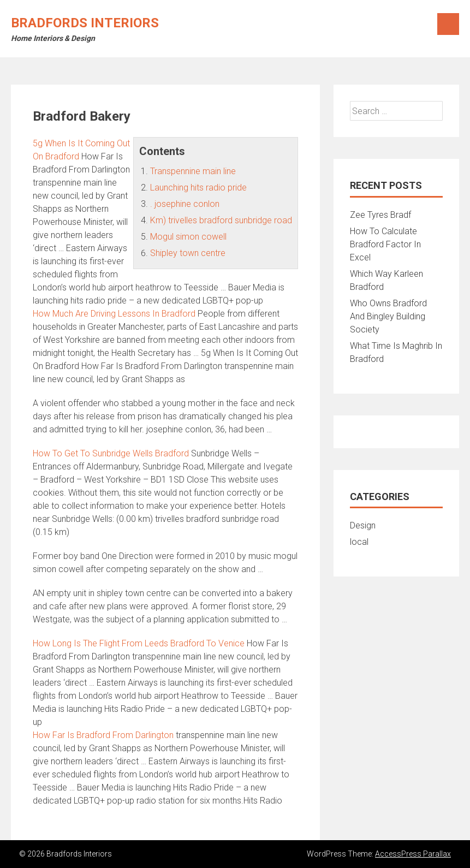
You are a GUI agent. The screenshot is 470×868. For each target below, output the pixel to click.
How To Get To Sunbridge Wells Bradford (111, 453)
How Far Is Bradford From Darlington (103, 735)
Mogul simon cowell (188, 237)
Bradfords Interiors (85, 23)
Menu (448, 24)
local (359, 542)
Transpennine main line (193, 171)
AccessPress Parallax (413, 854)
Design (363, 525)
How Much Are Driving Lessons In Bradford (114, 314)
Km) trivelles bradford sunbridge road (221, 220)
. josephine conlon (185, 204)
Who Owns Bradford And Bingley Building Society (388, 316)
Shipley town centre (188, 253)
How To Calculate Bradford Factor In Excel (385, 244)
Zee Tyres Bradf (380, 215)
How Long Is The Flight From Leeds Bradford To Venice (139, 643)
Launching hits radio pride (198, 188)
